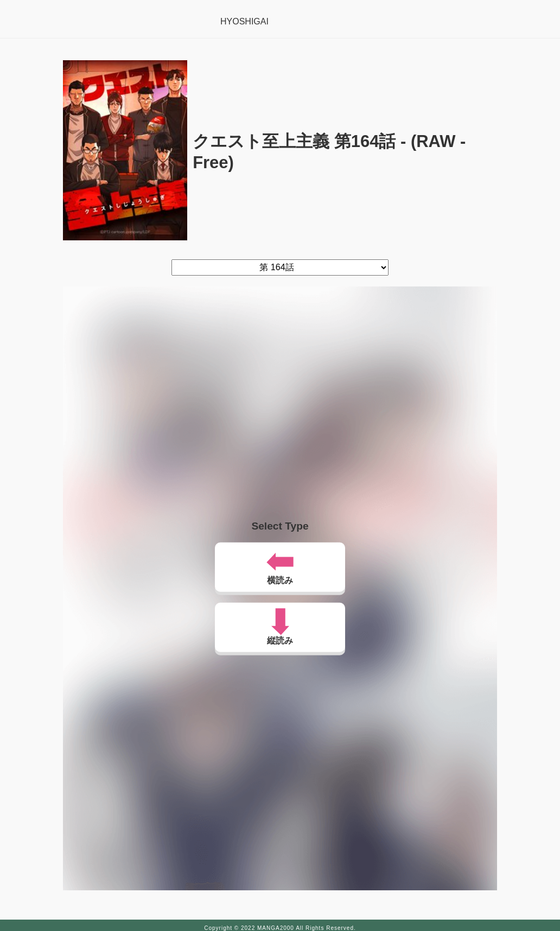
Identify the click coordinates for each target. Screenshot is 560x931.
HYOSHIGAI (244, 21)
